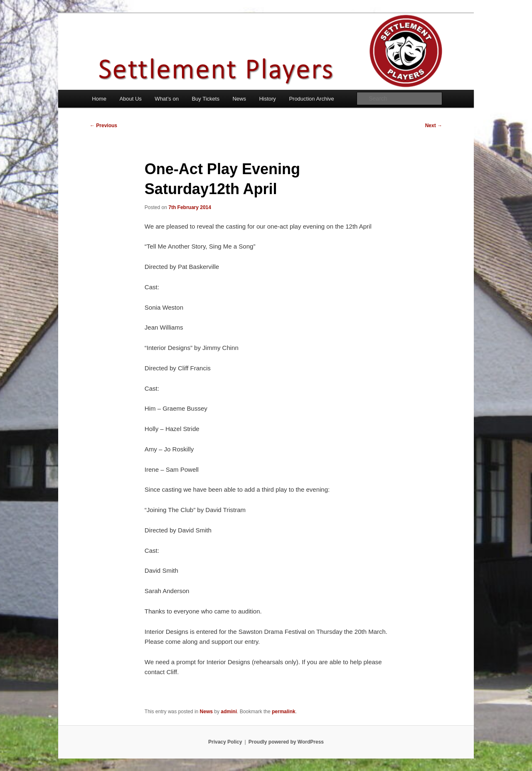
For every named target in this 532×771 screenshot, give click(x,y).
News (239, 99)
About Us (130, 99)
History (267, 99)
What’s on (167, 99)
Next (434, 126)
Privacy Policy (225, 742)
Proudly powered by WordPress (286, 742)
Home (99, 99)
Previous (103, 126)
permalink (284, 712)
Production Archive (311, 99)
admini (229, 712)
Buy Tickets (205, 99)
